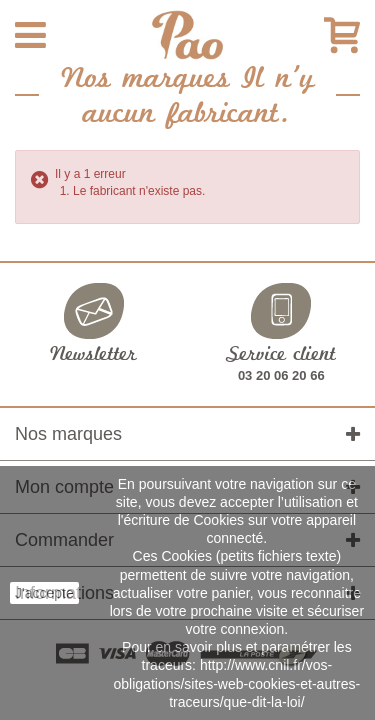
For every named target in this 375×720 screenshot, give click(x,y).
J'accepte (44, 593)
